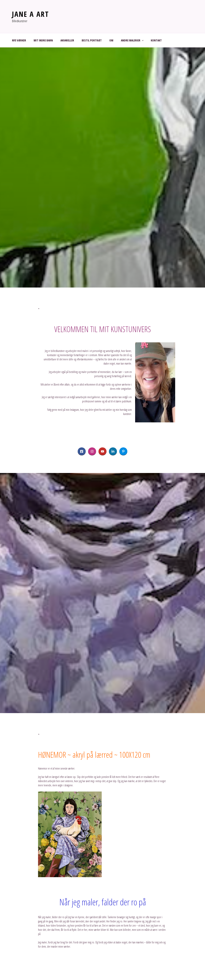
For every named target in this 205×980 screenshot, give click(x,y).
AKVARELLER (67, 40)
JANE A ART (31, 14)
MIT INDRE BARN (43, 40)
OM (111, 40)
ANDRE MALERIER (133, 40)
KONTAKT (156, 40)
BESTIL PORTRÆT (92, 40)
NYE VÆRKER (19, 40)
